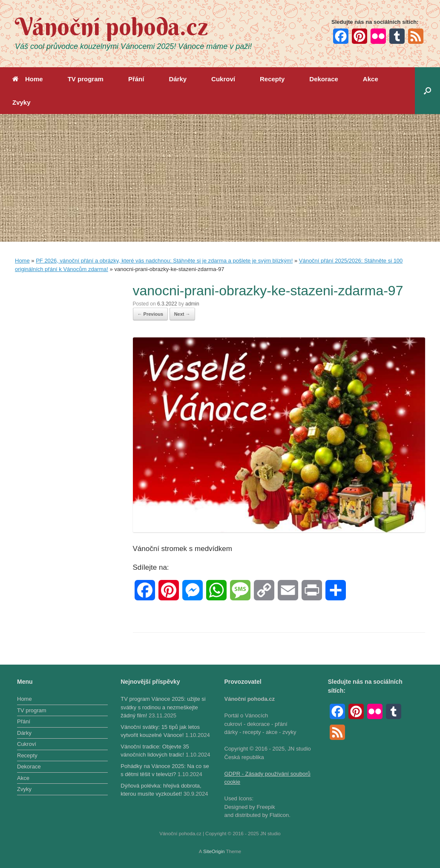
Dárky (178, 79)
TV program (86, 79)
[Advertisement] (220, 178)
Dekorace (324, 79)
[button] (427, 91)
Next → (182, 314)
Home (28, 79)
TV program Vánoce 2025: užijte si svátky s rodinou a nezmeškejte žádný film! (163, 707)
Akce (371, 79)
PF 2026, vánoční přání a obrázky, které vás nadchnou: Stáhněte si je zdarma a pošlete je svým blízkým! (164, 261)
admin (192, 304)
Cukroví (223, 79)
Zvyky (22, 102)
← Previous (151, 314)
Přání (136, 79)
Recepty (272, 79)
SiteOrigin (214, 851)
